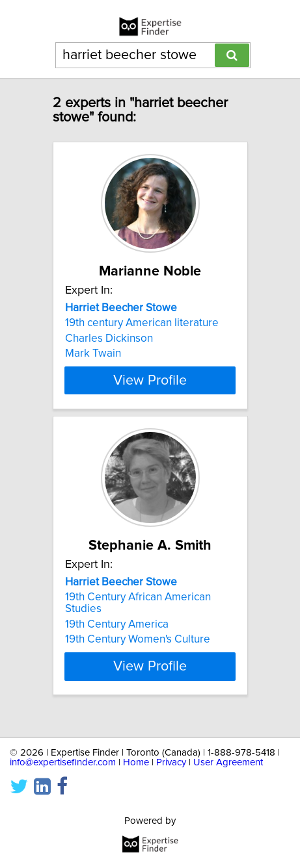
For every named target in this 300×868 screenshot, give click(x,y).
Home (136, 762)
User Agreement (228, 762)
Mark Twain (93, 353)
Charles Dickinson (109, 338)
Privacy (171, 762)
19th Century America (117, 636)
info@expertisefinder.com (63, 762)
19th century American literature (142, 323)
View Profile (150, 392)
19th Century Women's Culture (138, 651)
